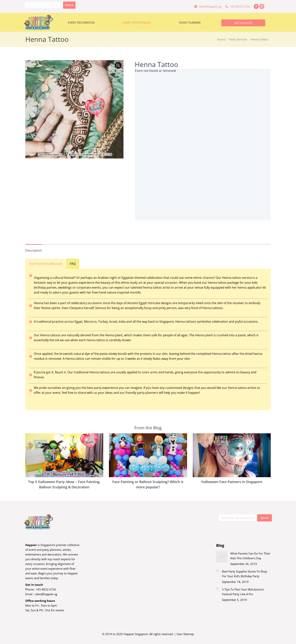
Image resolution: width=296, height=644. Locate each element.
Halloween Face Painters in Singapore (232, 482)
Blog (220, 545)
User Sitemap (185, 634)
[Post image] (222, 557)
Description (34, 250)
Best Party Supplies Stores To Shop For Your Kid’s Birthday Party (245, 574)
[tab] (34, 249)
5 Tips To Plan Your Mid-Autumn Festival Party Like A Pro (243, 592)
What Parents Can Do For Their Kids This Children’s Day (250, 556)
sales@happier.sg (46, 594)
